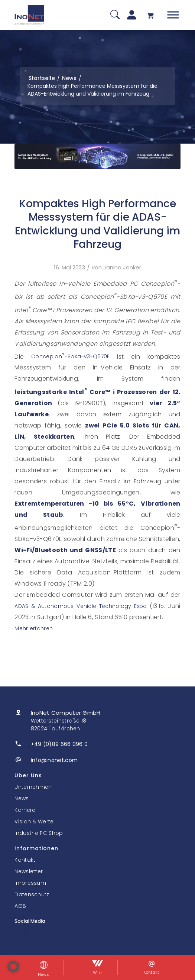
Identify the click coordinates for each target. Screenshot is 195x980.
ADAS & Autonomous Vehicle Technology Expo (81, 606)
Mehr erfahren (34, 628)
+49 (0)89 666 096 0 (59, 744)
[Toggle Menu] (173, 15)
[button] (13, 967)
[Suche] (115, 15)
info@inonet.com (54, 760)
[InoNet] (29, 15)
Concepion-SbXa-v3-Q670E (70, 356)
